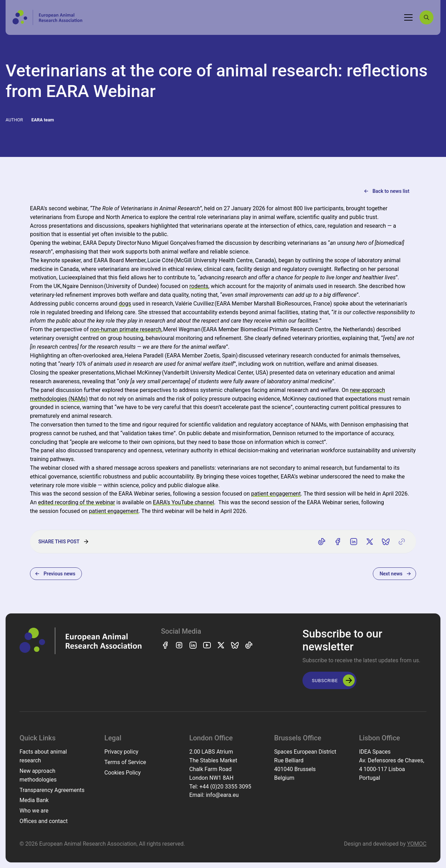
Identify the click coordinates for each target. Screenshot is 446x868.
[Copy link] (402, 542)
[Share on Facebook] (338, 542)
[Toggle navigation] (408, 17)
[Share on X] (370, 542)
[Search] (426, 17)
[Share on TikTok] (322, 542)
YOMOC (417, 844)
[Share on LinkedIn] (354, 542)
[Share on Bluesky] (386, 542)
